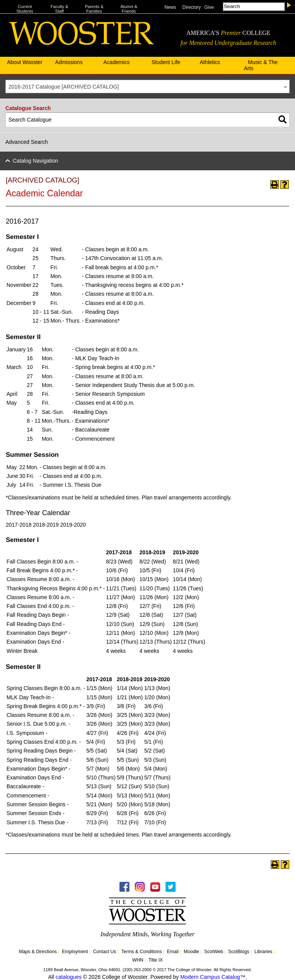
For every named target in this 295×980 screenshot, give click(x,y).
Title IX (155, 960)
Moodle (191, 952)
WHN (138, 960)
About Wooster (25, 62)
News (170, 7)
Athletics (210, 62)
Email (173, 952)
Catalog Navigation (35, 161)
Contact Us (104, 952)
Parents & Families (94, 9)
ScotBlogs (239, 952)
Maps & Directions (38, 952)
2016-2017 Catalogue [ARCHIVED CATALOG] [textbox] (64, 87)
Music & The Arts (261, 65)
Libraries (263, 952)
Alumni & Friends (129, 9)
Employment (75, 952)
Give (209, 7)
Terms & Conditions (142, 952)
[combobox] (147, 86)
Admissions (69, 62)
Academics (116, 62)
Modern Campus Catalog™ (213, 977)
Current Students (25, 9)
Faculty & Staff (60, 9)
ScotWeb (214, 952)
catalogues (69, 977)
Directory (192, 7)
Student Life (166, 62)
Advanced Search (27, 142)
